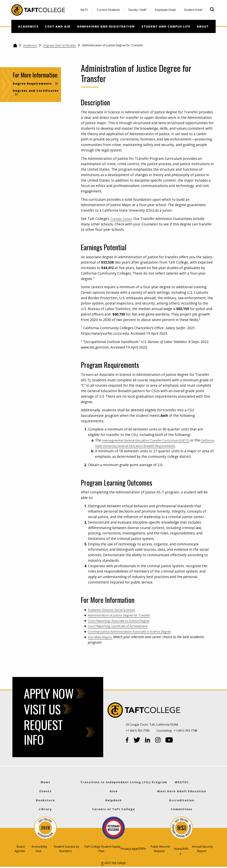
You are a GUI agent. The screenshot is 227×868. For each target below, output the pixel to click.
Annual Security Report (202, 849)
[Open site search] (212, 9)
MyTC (84, 10)
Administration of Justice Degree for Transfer (124, 615)
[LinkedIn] (148, 741)
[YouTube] (169, 741)
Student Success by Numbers (66, 849)
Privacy (125, 849)
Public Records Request (160, 849)
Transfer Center (123, 219)
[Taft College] (171, 711)
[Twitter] (137, 741)
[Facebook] (127, 741)
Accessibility (181, 851)
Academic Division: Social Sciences (115, 609)
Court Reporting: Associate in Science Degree (124, 620)
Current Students (108, 10)
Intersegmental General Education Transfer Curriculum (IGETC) (153, 440)
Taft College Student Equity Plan (102, 849)
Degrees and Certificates (59, 45)
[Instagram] (158, 741)
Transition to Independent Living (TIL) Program (124, 782)
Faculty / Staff (137, 10)
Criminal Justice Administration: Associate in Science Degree (136, 631)
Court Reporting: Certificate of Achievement (123, 626)
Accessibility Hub (39, 849)
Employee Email (165, 10)
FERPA (142, 849)
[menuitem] (85, 10)
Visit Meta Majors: (102, 637)
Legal (134, 849)
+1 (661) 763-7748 (185, 731)
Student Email (193, 10)
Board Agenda (20, 849)
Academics (30, 45)
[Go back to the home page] (15, 45)
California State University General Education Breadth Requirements (157, 446)
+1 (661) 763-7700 (138, 731)
